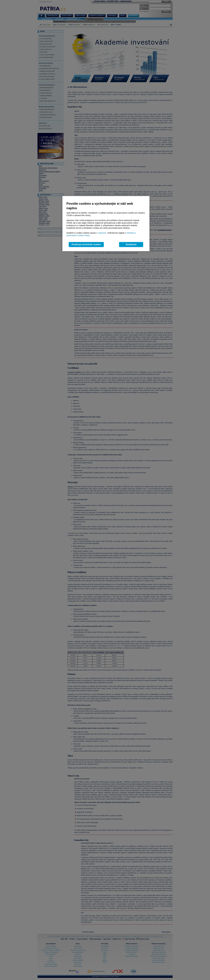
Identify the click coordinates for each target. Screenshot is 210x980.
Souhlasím (131, 244)
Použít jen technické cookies (86, 244)
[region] (106, 224)
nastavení (102, 233)
